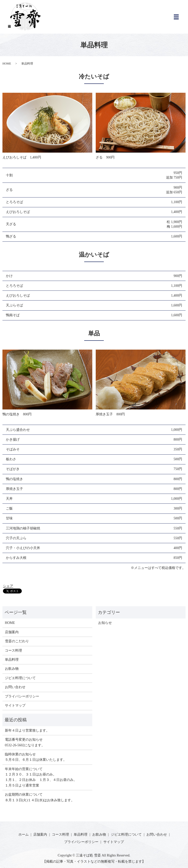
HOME (7, 64)
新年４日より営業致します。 (27, 730)
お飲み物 (12, 669)
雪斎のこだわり (17, 641)
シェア (8, 586)
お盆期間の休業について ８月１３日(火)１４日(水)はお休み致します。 (40, 797)
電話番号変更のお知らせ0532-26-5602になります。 (25, 742)
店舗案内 (12, 632)
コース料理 (13, 651)
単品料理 (12, 660)
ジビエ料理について (20, 678)
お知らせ (105, 623)
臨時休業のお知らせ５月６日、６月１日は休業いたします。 (36, 757)
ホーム (23, 835)
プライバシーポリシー (22, 696)
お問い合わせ (15, 687)
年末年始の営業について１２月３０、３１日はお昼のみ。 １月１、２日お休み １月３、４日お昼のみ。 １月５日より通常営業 (41, 777)
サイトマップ (15, 705)
